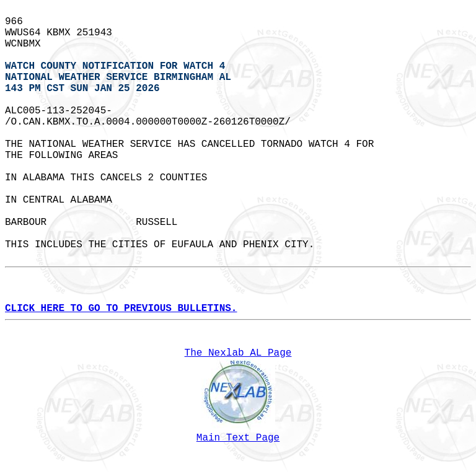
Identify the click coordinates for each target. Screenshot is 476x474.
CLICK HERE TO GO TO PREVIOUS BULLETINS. (121, 309)
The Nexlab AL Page (238, 353)
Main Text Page (238, 438)
